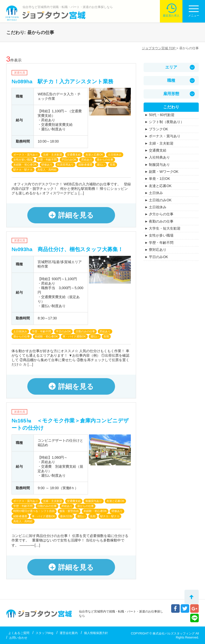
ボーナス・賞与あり (165, 136)
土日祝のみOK (160, 200)
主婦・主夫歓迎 (161, 143)
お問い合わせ (18, 638)
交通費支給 (158, 150)
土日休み (156, 193)
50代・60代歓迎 (162, 115)
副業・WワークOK (164, 172)
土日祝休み (158, 207)
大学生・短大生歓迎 (165, 228)
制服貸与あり (159, 165)
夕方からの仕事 (161, 214)
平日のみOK (158, 257)
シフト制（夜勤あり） (166, 122)
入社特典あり (159, 157)
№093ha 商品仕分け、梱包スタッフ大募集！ (67, 249)
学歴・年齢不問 (161, 243)
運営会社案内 (69, 633)
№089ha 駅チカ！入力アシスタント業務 (62, 81)
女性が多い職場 (161, 235)
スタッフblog (44, 633)
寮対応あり (158, 250)
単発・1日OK (159, 179)
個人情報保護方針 (96, 633)
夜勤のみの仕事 (161, 221)
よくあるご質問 (19, 633)
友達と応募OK (160, 186)
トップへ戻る (192, 597)
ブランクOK (158, 129)
